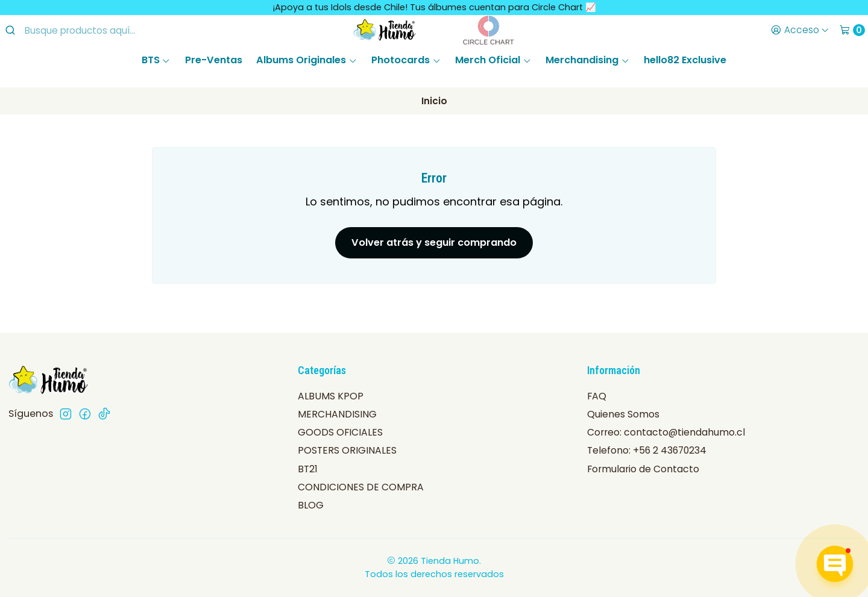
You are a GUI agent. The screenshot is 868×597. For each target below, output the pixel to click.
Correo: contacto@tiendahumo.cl (666, 432)
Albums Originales (307, 60)
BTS (156, 60)
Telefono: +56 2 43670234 (647, 450)
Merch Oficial (493, 60)
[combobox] (103, 30)
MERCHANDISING (337, 414)
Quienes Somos (623, 414)
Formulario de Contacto (643, 469)
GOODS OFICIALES (340, 432)
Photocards (406, 60)
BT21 (308, 469)
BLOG (311, 505)
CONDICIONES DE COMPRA (361, 487)
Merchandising (587, 60)
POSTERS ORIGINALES (347, 450)
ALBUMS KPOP (331, 396)
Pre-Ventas (214, 60)
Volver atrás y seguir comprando (434, 242)
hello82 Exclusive (685, 60)
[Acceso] (800, 30)
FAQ (597, 396)
